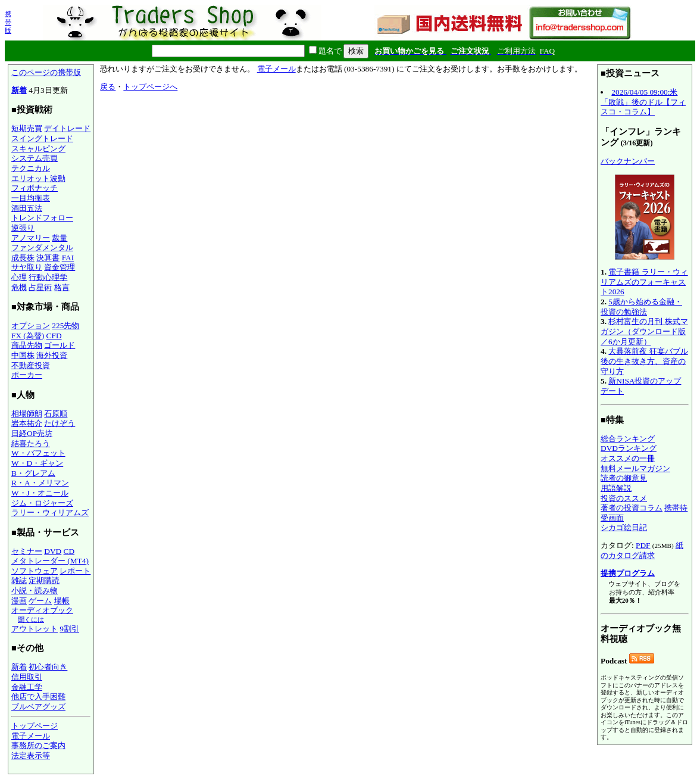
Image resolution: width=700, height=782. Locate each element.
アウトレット (35, 629)
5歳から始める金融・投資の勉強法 (641, 307)
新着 (19, 90)
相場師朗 (27, 414)
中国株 (23, 355)
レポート (75, 571)
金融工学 (27, 687)
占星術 (40, 287)
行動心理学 (48, 277)
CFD (54, 336)
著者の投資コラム (632, 508)
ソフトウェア (35, 571)
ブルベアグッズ (38, 707)
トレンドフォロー (42, 218)
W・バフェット (38, 453)
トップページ (35, 726)
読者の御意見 (624, 478)
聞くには (31, 619)
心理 (19, 277)
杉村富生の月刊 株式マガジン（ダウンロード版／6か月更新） (644, 331)
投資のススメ (624, 498)
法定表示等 (31, 755)
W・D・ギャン (37, 463)
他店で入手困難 (38, 697)
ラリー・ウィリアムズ (50, 512)
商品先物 (27, 345)
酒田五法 (27, 208)
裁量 (60, 238)
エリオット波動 (38, 178)
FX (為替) (28, 336)
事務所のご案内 (38, 745)
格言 (62, 287)
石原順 (56, 414)
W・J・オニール (40, 493)
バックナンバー (628, 161)
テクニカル (31, 168)
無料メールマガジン (635, 468)
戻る (108, 87)
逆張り (23, 228)
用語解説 (616, 488)
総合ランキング (628, 439)
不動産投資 (31, 365)
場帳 (62, 601)
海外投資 (52, 355)
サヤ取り (27, 267)
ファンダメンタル (42, 247)
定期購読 (44, 580)
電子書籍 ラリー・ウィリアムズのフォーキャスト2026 (644, 282)
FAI (68, 258)
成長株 (23, 258)
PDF (643, 545)
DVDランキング (629, 448)
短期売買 (27, 128)
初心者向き (48, 667)
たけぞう (60, 423)
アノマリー (31, 238)
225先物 (65, 325)
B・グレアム (33, 473)
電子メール (31, 736)
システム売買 (35, 158)
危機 (19, 287)
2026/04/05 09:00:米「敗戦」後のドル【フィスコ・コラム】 (643, 102)
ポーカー (27, 375)
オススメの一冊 (628, 458)
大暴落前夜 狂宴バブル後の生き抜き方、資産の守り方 (644, 361)
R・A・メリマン (40, 483)
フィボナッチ (35, 188)
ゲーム (40, 601)
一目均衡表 (31, 198)
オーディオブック (42, 610)
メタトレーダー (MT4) (50, 561)
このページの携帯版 (46, 72)
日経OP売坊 (32, 433)
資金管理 (60, 267)
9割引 (69, 629)
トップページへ (150, 87)
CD (69, 551)
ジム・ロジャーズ (42, 503)
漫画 (19, 601)
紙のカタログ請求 (642, 550)
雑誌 (19, 580)
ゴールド (60, 345)
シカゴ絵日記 (624, 527)
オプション (31, 325)
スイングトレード (42, 138)
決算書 (48, 258)
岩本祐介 (27, 423)
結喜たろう (31, 443)
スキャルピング (38, 149)
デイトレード (67, 128)
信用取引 (27, 677)
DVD (53, 551)
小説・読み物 (35, 591)
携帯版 (8, 22)
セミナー (27, 551)
